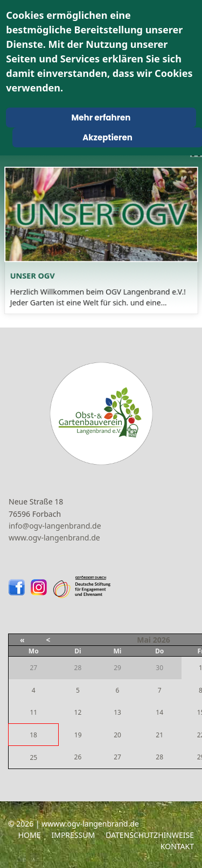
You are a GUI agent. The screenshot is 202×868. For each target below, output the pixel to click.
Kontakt (177, 846)
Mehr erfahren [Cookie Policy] (101, 118)
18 (33, 735)
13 (117, 712)
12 (78, 712)
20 (117, 735)
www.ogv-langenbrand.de (54, 538)
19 (78, 735)
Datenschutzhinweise (150, 835)
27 (117, 757)
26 (78, 757)
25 (33, 757)
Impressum (73, 835)
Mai (144, 640)
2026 (162, 640)
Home (30, 835)
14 (159, 712)
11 (33, 712)
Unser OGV (37, 273)
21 (159, 735)
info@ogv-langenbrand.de (55, 526)
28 (159, 757)
